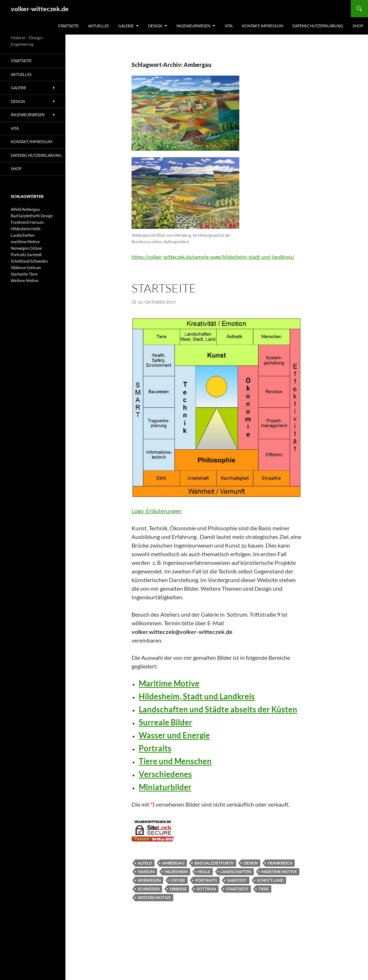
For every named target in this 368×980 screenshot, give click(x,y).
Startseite (68, 26)
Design (155, 26)
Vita (229, 26)
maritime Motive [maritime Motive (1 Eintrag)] (25, 242)
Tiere (264, 889)
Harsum (146, 872)
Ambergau (173, 863)
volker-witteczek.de (40, 9)
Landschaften (236, 872)
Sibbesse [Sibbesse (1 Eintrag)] (19, 267)
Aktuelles (98, 26)
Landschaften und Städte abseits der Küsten (218, 709)
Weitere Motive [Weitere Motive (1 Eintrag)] (25, 280)
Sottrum (206, 889)
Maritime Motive (169, 683)
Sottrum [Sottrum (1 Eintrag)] (34, 267)
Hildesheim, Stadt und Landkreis (197, 696)
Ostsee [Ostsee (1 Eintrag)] (36, 248)
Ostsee (178, 880)
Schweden (149, 889)
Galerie (126, 26)
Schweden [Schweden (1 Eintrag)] (39, 261)
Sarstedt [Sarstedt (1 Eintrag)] (34, 255)
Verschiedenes (165, 774)
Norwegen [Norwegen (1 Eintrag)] (20, 248)
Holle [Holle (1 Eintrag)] (36, 229)
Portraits (155, 748)
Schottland (270, 880)
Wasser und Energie (174, 735)
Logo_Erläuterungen (157, 511)
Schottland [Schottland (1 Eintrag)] (20, 261)
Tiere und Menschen (175, 761)
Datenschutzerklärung (318, 26)
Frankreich (280, 863)
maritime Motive (279, 872)
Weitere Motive (154, 897)
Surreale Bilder (165, 722)
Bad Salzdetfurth (214, 863)
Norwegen (149, 880)
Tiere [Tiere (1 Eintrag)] (33, 274)
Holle (204, 872)
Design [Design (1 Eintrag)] (47, 216)
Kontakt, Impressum (263, 26)
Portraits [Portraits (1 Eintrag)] (19, 255)
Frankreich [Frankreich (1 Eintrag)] (20, 222)
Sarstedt (237, 880)
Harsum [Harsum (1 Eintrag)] (37, 222)
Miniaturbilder (165, 787)
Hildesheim (176, 872)
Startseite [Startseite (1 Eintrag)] (19, 274)
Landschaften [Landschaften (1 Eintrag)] (23, 235)
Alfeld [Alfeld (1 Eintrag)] (16, 209)
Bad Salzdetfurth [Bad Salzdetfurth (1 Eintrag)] (25, 216)
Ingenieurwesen (193, 26)
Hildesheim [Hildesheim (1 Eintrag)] (21, 229)
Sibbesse (178, 889)
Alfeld (145, 863)
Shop (358, 26)
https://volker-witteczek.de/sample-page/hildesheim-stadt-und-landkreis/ (213, 257)
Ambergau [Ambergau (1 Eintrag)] (31, 209)
